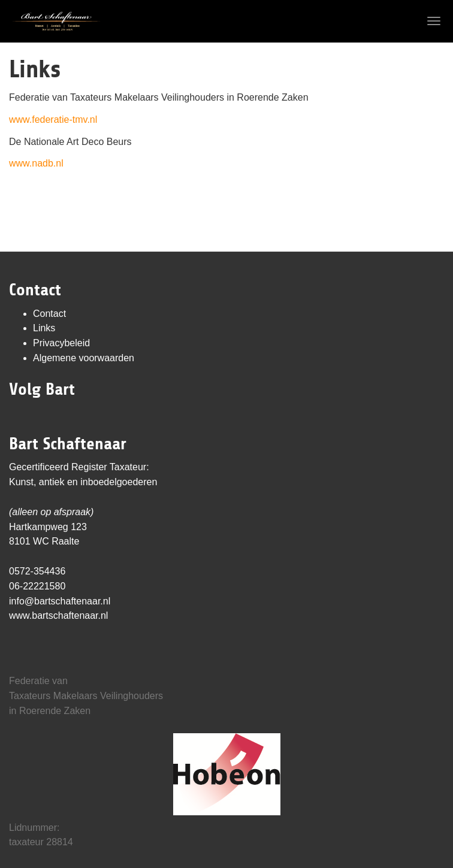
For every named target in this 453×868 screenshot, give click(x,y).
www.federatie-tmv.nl (53, 120)
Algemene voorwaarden (84, 358)
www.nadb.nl (36, 163)
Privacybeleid (61, 343)
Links (44, 328)
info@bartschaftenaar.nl (60, 601)
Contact (49, 314)
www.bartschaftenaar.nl (58, 616)
